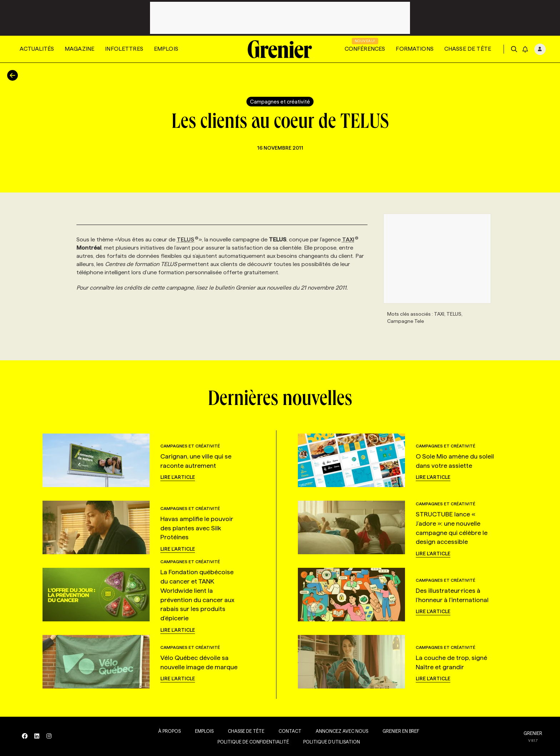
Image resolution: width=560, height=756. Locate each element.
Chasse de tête (468, 49)
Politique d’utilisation (329, 742)
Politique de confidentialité (251, 742)
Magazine (79, 49)
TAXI (350, 239)
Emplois (166, 49)
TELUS (188, 239)
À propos (167, 731)
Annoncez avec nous (339, 731)
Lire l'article (178, 477)
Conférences (365, 49)
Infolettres (124, 49)
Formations (415, 49)
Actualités (37, 49)
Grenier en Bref (398, 731)
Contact (287, 731)
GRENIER (533, 733)
